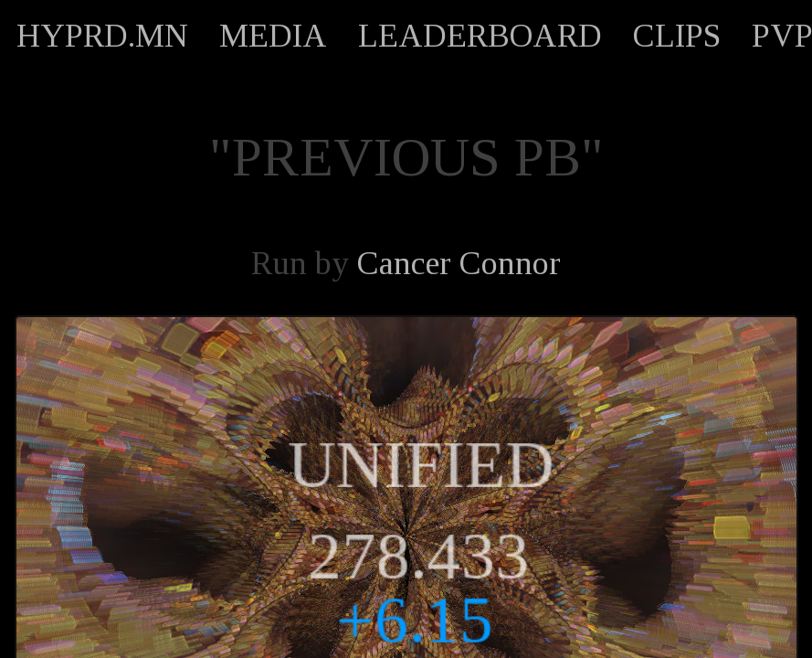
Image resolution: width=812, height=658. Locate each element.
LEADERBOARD (480, 36)
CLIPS (677, 36)
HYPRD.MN (102, 36)
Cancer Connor (459, 263)
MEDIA (273, 36)
